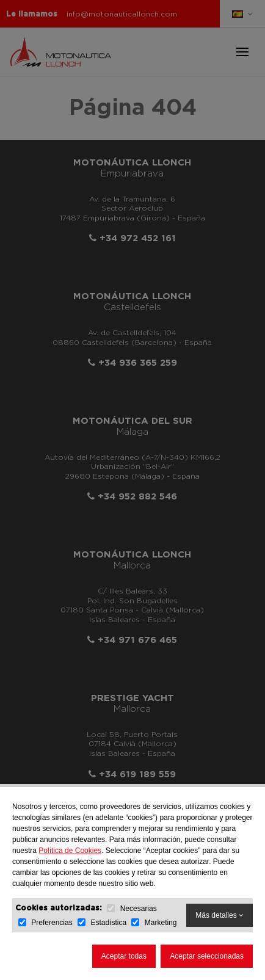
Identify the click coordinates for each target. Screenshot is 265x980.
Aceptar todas (124, 956)
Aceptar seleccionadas (207, 956)
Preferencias (52, 923)
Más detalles (220, 915)
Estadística (108, 923)
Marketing (161, 923)
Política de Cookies (70, 851)
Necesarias (139, 909)
